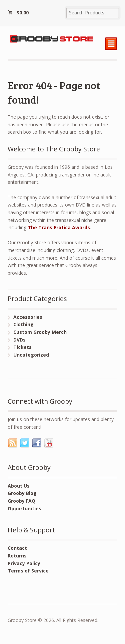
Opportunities (24, 508)
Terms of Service (28, 571)
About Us (19, 486)
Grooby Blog (22, 493)
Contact (17, 548)
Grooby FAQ (21, 501)
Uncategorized (31, 355)
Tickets (22, 347)
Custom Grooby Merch (40, 332)
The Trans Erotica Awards (59, 227)
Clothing (23, 324)
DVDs (19, 340)
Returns (17, 556)
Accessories (28, 317)
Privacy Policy (24, 563)
